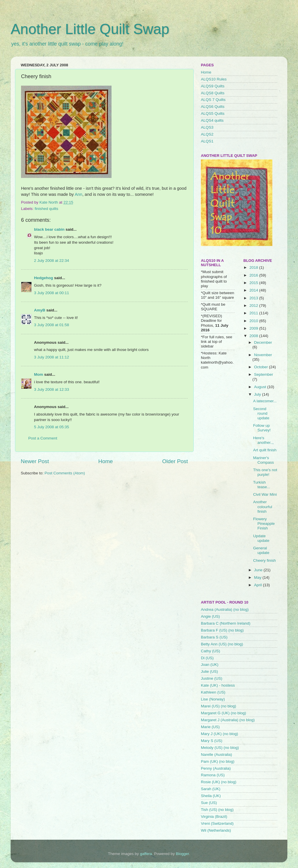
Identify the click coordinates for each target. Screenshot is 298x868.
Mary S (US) (212, 741)
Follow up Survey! (262, 428)
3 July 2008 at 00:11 (52, 293)
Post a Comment (43, 438)
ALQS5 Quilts (213, 113)
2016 (254, 275)
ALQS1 (207, 141)
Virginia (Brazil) (214, 817)
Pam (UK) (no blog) (218, 761)
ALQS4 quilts (212, 120)
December (263, 342)
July (258, 394)
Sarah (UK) (211, 789)
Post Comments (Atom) (65, 473)
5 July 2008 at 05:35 (52, 427)
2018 (254, 267)
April (259, 585)
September (264, 374)
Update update (261, 538)
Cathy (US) (211, 651)
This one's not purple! (265, 472)
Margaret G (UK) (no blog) (223, 713)
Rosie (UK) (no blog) (219, 782)
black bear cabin (49, 229)
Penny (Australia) (216, 768)
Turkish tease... (262, 485)
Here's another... (263, 440)
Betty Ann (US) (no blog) (222, 644)
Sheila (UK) (211, 796)
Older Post (175, 461)
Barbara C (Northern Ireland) (226, 623)
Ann (78, 194)
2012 (254, 306)
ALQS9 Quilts (213, 86)
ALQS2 (207, 134)
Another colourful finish (263, 507)
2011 (254, 313)
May (258, 577)
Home (105, 461)
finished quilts (46, 209)
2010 (254, 321)
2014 (254, 290)
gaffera (146, 854)
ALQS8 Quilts (213, 93)
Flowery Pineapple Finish (264, 524)
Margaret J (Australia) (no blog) (228, 720)
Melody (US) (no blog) (220, 748)
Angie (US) (210, 616)
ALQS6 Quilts (213, 107)
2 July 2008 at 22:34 (52, 261)
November (263, 355)
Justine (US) (212, 678)
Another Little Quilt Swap (90, 29)
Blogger (182, 854)
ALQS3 (207, 127)
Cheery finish (264, 560)
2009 (254, 328)
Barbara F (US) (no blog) (222, 630)
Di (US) (207, 658)
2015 (254, 283)
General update (261, 550)
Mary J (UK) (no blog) (219, 734)
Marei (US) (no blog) (218, 706)
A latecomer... (265, 401)
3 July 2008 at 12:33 (52, 389)
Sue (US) (209, 803)
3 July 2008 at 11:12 (52, 357)
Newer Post (35, 461)
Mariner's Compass (263, 460)
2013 (254, 298)
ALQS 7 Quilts (213, 100)
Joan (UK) (210, 665)
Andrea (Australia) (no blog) (225, 609)
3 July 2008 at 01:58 (52, 325)
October (262, 367)
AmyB (40, 310)
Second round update (261, 413)
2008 (254, 336)
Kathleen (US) (213, 692)
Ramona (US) (213, 775)
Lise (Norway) (213, 699)
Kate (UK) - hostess (218, 685)
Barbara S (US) (214, 637)
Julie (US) (209, 671)
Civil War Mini (265, 494)
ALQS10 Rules (214, 79)
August (261, 387)
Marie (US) (210, 727)
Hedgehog (44, 278)
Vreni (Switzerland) (217, 823)
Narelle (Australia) (216, 755)
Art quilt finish (265, 450)
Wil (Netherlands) (216, 830)
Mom (39, 374)
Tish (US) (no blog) (217, 810)
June (259, 570)
